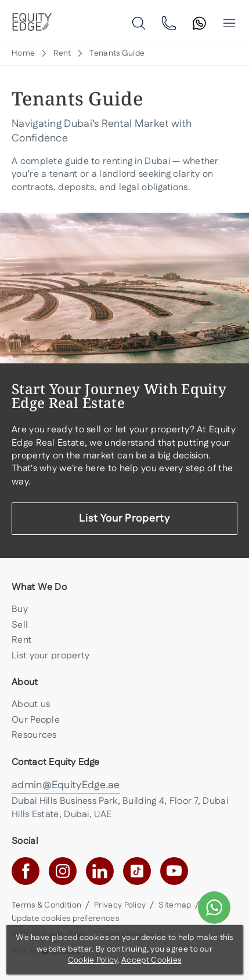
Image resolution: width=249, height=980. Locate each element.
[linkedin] (100, 871)
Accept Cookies (151, 960)
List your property (50, 656)
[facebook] (26, 871)
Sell (20, 625)
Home (23, 54)
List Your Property (124, 519)
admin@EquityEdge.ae (66, 785)
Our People (36, 720)
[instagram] (63, 871)
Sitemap (175, 905)
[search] (139, 23)
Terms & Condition (46, 905)
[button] (229, 23)
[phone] (169, 23)
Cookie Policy (93, 960)
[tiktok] (137, 871)
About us (31, 704)
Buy (20, 609)
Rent (62, 54)
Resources (34, 735)
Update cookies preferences (65, 919)
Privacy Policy (120, 905)
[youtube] (174, 871)
